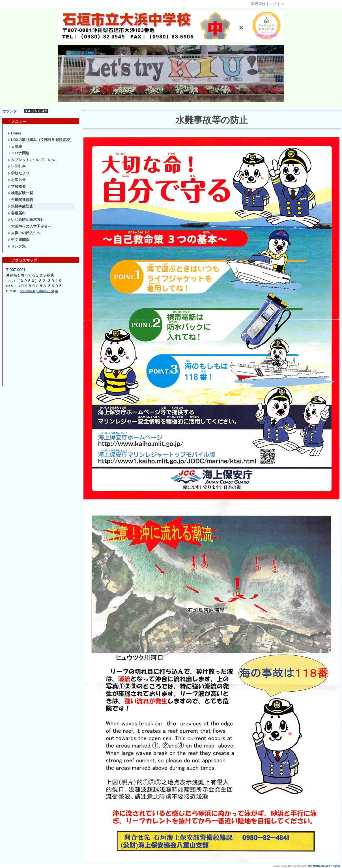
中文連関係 (19, 240)
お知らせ (17, 180)
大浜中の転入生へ (24, 233)
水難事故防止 (21, 206)
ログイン (277, 4)
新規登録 (258, 4)
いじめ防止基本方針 (26, 220)
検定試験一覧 (21, 193)
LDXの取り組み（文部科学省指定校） (41, 140)
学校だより (19, 173)
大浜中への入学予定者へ (30, 226)
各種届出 (17, 213)
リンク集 (17, 246)
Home (15, 133)
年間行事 (17, 166)
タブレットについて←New (32, 160)
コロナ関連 (19, 153)
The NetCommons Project (324, 866)
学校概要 (17, 186)
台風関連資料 (21, 200)
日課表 (15, 147)
